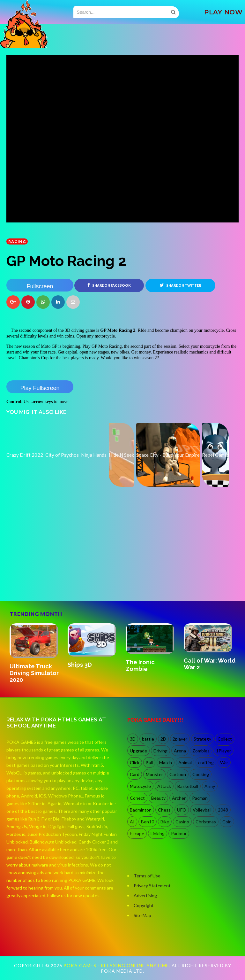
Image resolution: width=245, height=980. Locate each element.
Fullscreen (40, 286)
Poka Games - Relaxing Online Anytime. (118, 965)
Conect (137, 798)
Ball (149, 762)
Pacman (200, 798)
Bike (165, 822)
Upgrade (138, 751)
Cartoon (178, 774)
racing (17, 241)
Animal (185, 762)
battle (148, 739)
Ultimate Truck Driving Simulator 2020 (34, 673)
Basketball (188, 786)
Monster (154, 774)
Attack (164, 786)
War (224, 762)
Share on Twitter (180, 285)
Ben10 (148, 822)
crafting (206, 762)
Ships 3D (80, 665)
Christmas (206, 822)
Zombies (201, 751)
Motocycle (140, 786)
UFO (182, 810)
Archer (179, 798)
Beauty (158, 798)
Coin (227, 822)
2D (163, 739)
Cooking (201, 774)
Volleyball (202, 810)
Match (166, 762)
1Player (223, 751)
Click (135, 762)
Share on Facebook (109, 285)
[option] (35, 654)
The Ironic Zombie (140, 665)
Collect (225, 739)
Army (210, 786)
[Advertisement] (54, 574)
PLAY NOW (223, 12)
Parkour (179, 833)
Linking (158, 833)
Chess (164, 810)
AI (132, 822)
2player (180, 739)
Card (135, 774)
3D (133, 739)
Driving (160, 751)
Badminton (141, 810)
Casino (182, 822)
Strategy (202, 739)
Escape (137, 833)
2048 (223, 810)
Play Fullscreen (40, 388)
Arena (180, 751)
